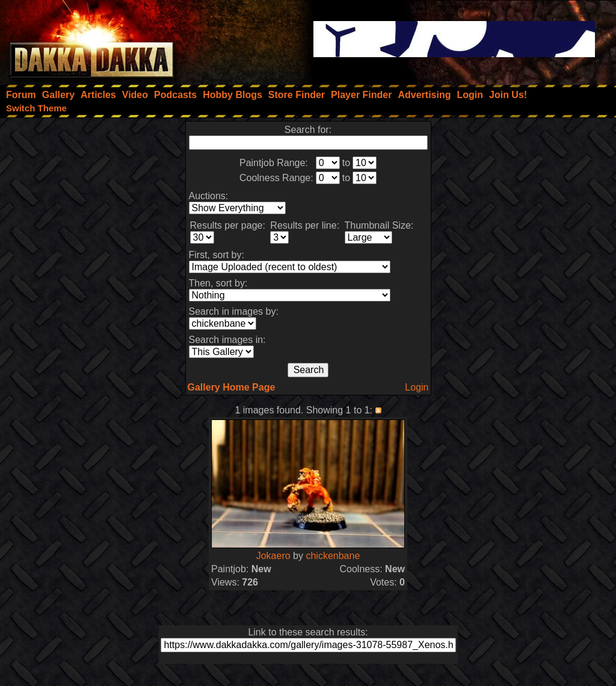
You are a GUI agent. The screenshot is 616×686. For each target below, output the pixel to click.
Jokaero (273, 556)
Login (417, 387)
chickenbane (333, 556)
